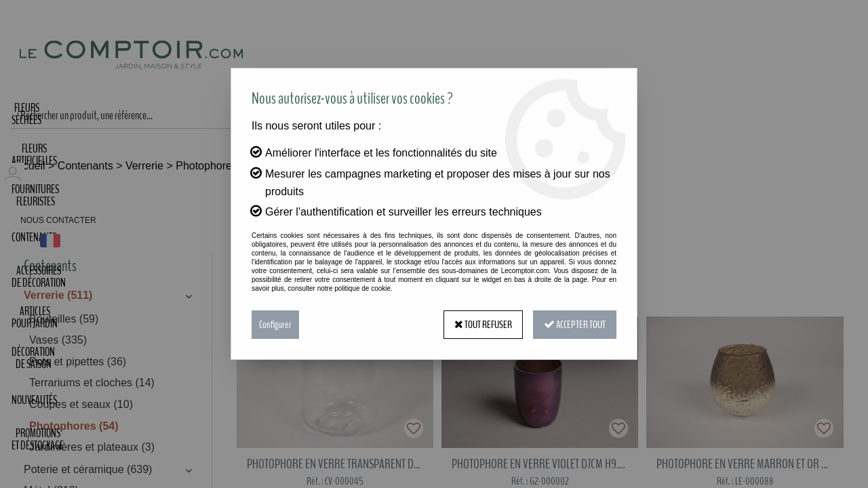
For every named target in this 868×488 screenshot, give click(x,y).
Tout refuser (483, 325)
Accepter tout (575, 325)
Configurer (275, 325)
